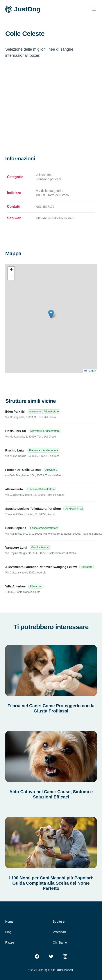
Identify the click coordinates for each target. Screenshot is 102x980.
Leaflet (90, 371)
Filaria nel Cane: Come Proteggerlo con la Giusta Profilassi (51, 708)
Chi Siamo (60, 942)
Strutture (59, 922)
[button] (51, 314)
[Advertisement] (41, 112)
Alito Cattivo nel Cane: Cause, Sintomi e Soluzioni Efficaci (51, 794)
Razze (10, 942)
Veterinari (59, 932)
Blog (8, 932)
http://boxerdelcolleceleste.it (55, 218)
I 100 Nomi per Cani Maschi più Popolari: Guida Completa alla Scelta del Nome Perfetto (51, 883)
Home (9, 922)
